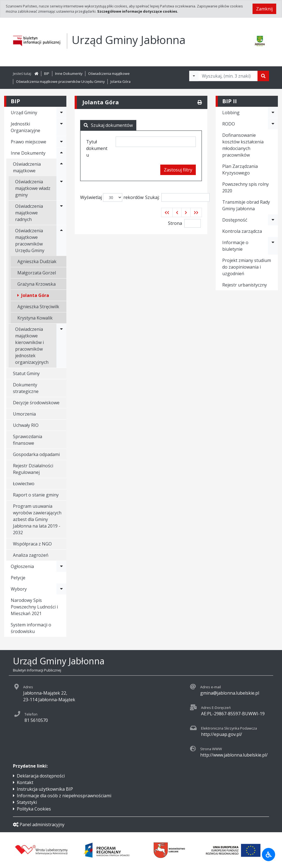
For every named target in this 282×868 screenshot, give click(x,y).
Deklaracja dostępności (41, 776)
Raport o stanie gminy (36, 495)
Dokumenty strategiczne (26, 388)
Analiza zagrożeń (31, 555)
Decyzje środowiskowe (36, 403)
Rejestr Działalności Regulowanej (33, 469)
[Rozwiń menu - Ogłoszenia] (61, 566)
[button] (167, 212)
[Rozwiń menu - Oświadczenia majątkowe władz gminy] (61, 188)
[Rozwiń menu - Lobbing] (273, 113)
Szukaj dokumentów (108, 125)
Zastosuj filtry (178, 170)
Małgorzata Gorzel (37, 273)
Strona (175, 223)
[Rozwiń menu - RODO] (273, 124)
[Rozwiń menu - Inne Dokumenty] (61, 153)
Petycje (18, 578)
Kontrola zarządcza (242, 231)
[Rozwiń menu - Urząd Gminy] (61, 113)
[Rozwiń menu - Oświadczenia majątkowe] (61, 167)
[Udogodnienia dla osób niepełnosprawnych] (269, 855)
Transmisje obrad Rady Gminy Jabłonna (246, 205)
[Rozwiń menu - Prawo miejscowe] (61, 142)
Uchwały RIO (26, 425)
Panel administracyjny (39, 825)
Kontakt (25, 782)
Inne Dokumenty (69, 73)
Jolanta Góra (120, 81)
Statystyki (27, 802)
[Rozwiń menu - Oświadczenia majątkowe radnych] (61, 213)
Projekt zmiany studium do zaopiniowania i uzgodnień (247, 267)
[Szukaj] (263, 76)
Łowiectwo (24, 484)
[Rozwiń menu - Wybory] (61, 589)
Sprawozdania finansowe (28, 440)
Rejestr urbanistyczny (245, 285)
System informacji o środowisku (31, 628)
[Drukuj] (200, 102)
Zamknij (264, 9)
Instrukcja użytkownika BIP (45, 789)
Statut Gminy (26, 373)
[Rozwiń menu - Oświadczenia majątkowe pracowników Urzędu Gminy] (61, 241)
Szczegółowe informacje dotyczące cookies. (138, 11)
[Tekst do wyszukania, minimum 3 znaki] (228, 76)
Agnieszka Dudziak (37, 261)
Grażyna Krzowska (36, 284)
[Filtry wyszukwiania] (194, 76)
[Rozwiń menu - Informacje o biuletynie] (273, 246)
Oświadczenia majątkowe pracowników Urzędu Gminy (60, 81)
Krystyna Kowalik (35, 318)
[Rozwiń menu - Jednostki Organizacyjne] (61, 127)
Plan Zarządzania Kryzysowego (240, 170)
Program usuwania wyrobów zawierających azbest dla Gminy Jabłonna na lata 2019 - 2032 (37, 519)
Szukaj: (177, 197)
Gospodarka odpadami (36, 454)
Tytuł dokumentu (97, 148)
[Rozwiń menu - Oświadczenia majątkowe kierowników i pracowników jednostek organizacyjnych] (61, 346)
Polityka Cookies (34, 809)
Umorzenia (24, 414)
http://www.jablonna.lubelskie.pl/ (234, 755)
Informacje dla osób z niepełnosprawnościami (64, 796)
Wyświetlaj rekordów (112, 197)
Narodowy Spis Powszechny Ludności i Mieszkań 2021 (34, 607)
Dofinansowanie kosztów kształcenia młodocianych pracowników (243, 145)
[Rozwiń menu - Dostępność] (273, 220)
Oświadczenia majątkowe (109, 73)
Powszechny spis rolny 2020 (246, 187)
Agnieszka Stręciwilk (38, 307)
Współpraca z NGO (32, 544)
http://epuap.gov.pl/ (222, 734)
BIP (47, 73)
